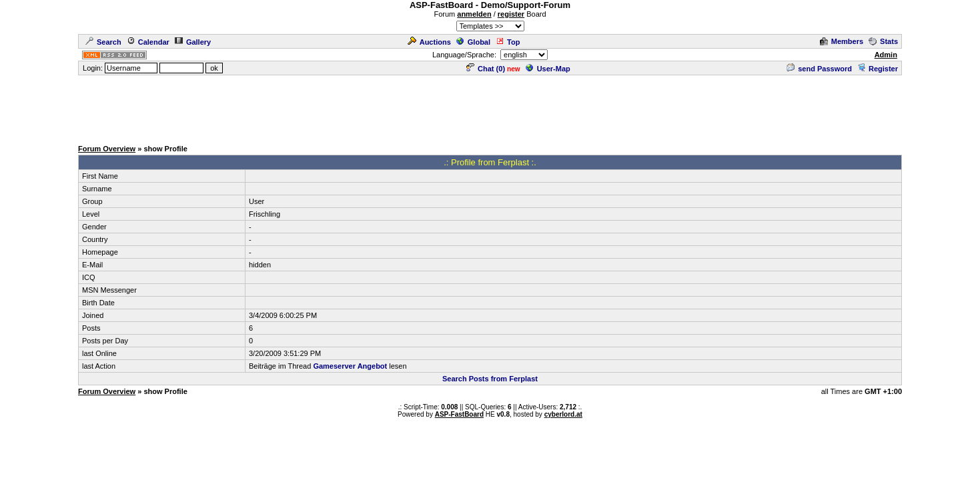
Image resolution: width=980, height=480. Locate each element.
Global (473, 42)
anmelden (474, 14)
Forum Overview (107, 149)
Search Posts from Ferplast (490, 379)
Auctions (429, 42)
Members (842, 41)
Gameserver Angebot (350, 366)
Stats (883, 41)
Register (878, 69)
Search (103, 42)
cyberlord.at (563, 414)
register (511, 14)
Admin (886, 55)
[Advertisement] (490, 107)
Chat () (486, 69)
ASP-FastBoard (459, 414)
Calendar (148, 42)
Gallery (193, 42)
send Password (819, 69)
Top (508, 42)
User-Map (548, 69)
